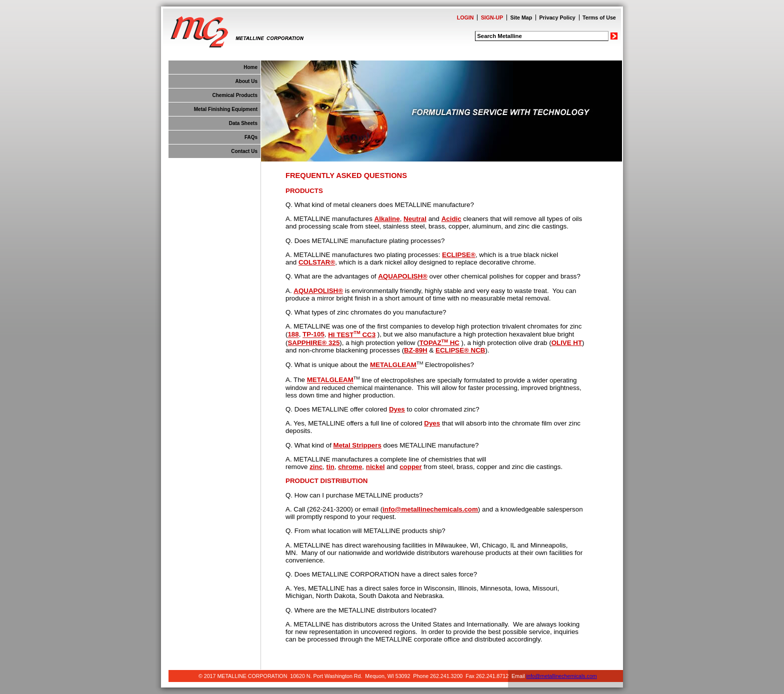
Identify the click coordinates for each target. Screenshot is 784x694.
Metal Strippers (357, 445)
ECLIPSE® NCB (460, 350)
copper (410, 467)
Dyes (397, 409)
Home (250, 67)
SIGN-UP (492, 17)
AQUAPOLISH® (403, 276)
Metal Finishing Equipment (226, 109)
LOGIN (465, 17)
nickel (375, 467)
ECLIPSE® (459, 255)
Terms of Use (599, 17)
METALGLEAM (393, 365)
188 (293, 335)
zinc (316, 467)
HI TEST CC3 (352, 335)
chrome (350, 467)
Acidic (451, 219)
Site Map (521, 17)
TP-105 (313, 335)
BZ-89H (416, 350)
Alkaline (387, 219)
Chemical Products (235, 95)
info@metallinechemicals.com (430, 509)
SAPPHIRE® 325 (313, 343)
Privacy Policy (557, 17)
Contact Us (244, 151)
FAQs (251, 137)
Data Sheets (243, 123)
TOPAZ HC (439, 343)
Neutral (415, 219)
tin (330, 467)
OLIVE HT (567, 343)
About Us (246, 81)
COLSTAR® (317, 262)
